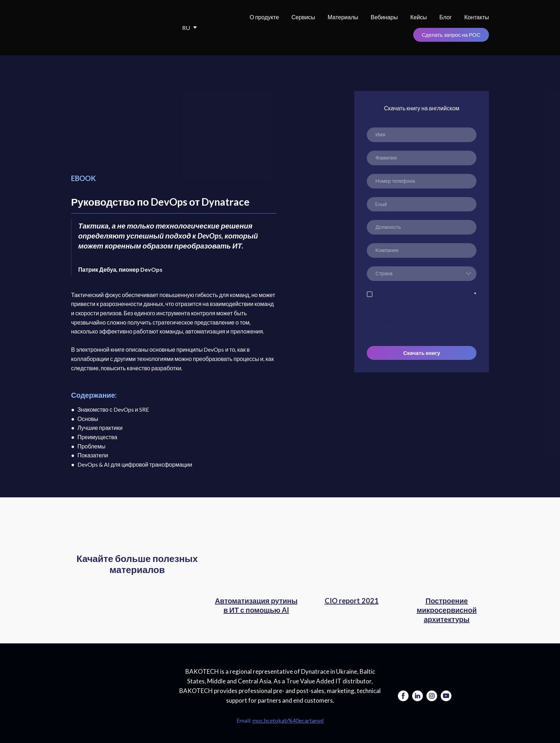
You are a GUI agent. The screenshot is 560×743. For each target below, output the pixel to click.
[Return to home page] (116, 28)
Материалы (343, 17)
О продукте (264, 17)
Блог (446, 17)
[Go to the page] (119, 689)
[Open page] (256, 561)
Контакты (477, 17)
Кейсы (419, 17)
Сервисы (303, 17)
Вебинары (384, 17)
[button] (451, 35)
